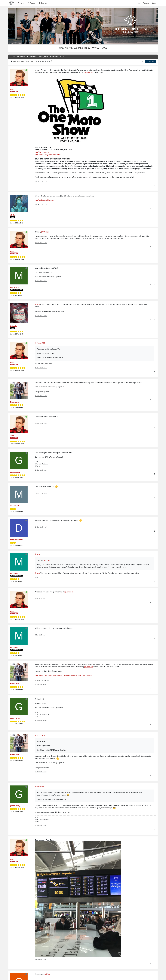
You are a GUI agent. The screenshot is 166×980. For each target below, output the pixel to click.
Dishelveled (15, 402)
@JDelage (45, 232)
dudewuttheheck (17, 540)
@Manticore (69, 592)
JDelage (13, 215)
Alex (12, 89)
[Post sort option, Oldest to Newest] (142, 62)
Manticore (14, 574)
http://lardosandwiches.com (45, 200)
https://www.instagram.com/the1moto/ (48, 155)
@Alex (37, 304)
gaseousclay (15, 472)
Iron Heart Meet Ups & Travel (24, 61)
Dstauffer (14, 326)
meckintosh (15, 506)
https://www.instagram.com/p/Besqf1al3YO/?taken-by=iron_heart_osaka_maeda (64, 675)
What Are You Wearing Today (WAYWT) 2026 (83, 48)
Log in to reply (150, 62)
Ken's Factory (89, 72)
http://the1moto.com (42, 152)
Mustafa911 (15, 287)
